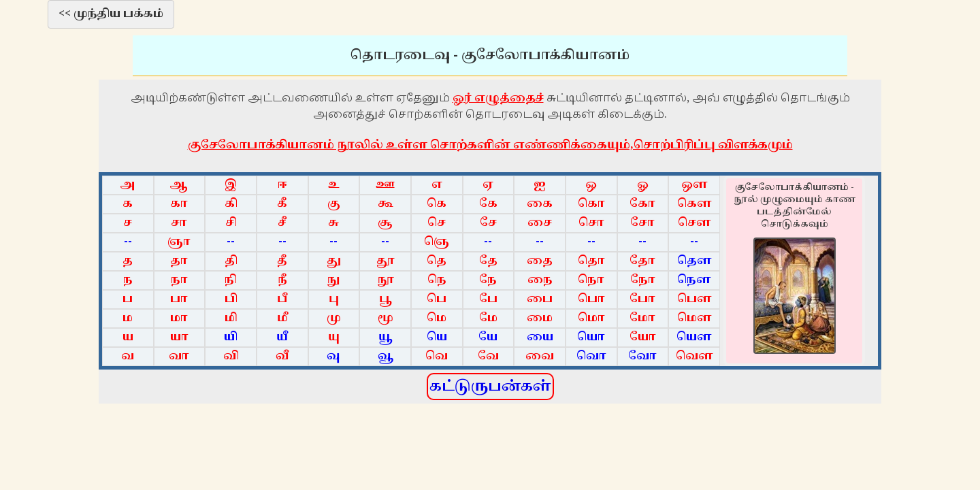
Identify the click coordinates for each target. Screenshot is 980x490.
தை (540, 261)
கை (540, 204)
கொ (591, 204)
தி (231, 261)
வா (179, 356)
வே (488, 356)
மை (540, 318)
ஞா (179, 242)
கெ (437, 204)
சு (333, 223)
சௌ (695, 223)
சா (179, 223)
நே (488, 280)
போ (642, 299)
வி (231, 356)
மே (488, 318)
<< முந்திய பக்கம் (111, 14)
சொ (591, 223)
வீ (282, 356)
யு (334, 337)
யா (179, 337)
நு (333, 280)
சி (231, 223)
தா (179, 261)
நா (179, 280)
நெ (437, 280)
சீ (282, 223)
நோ (643, 280)
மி (231, 318)
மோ (642, 318)
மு (334, 318)
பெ (437, 299)
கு (334, 204)
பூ (386, 299)
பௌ (695, 299)
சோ (642, 223)
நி (231, 280)
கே (488, 204)
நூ (386, 280)
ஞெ (437, 242)
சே (488, 223)
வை (540, 356)
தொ (591, 261)
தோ (642, 261)
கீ (282, 204)
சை (540, 223)
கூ (386, 204)
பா (179, 299)
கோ (642, 204)
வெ (437, 356)
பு (334, 299)
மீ (282, 318)
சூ (385, 223)
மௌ (695, 318)
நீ (282, 280)
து (334, 261)
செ (437, 223)
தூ (386, 261)
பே (488, 299)
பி (231, 299)
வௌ (695, 356)
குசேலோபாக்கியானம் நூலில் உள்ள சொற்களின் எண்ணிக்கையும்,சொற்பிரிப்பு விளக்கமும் (490, 145)
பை (540, 299)
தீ (282, 261)
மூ (386, 318)
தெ (437, 261)
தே (488, 261)
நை (540, 280)
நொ (591, 280)
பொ (591, 299)
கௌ (695, 204)
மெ (437, 318)
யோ (643, 337)
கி (231, 204)
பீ (282, 299)
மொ (591, 318)
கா (179, 204)
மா (179, 318)
